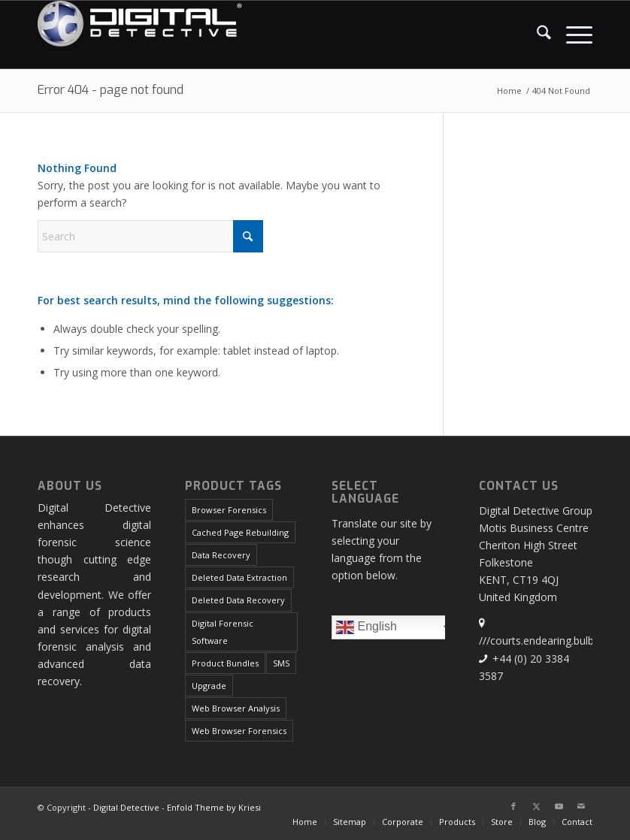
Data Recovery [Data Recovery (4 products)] (221, 555)
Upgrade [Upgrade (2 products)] (209, 686)
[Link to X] (536, 806)
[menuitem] (536, 35)
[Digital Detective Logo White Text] (140, 35)
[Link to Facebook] (513, 806)
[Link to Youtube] (559, 806)
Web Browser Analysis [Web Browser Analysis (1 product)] (236, 708)
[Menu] (572, 35)
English (399, 629)
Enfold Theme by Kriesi (214, 807)
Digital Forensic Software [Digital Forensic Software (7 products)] (223, 632)
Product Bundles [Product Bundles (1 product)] (225, 663)
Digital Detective (126, 807)
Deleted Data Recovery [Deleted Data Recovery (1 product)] (238, 600)
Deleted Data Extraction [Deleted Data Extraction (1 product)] (239, 577)
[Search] (536, 35)
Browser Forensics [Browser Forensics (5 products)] (229, 510)
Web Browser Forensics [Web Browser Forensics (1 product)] (239, 731)
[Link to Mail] (581, 806)
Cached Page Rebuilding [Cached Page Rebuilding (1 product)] (240, 532)
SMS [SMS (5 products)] (281, 663)
